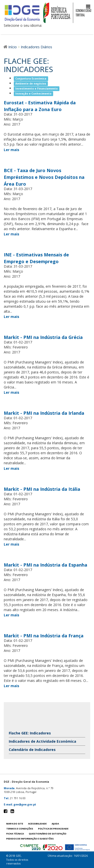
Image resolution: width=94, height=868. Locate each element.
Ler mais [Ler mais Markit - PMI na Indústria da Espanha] (12, 615)
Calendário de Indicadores (32, 750)
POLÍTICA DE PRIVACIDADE (53, 829)
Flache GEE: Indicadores (30, 733)
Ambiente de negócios (31, 84)
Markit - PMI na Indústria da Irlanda (44, 413)
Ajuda (55, 824)
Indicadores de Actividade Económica (42, 741)
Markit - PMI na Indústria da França (44, 636)
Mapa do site (15, 824)
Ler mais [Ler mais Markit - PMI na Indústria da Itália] (12, 544)
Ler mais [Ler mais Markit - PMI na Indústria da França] (12, 686)
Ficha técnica (15, 834)
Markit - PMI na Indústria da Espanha (45, 565)
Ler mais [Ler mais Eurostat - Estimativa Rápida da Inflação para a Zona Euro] (12, 150)
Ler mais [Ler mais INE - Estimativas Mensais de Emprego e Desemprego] (12, 317)
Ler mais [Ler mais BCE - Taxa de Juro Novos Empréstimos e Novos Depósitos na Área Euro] (12, 234)
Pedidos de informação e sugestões (30, 839)
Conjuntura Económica (31, 79)
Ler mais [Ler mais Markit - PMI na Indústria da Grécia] (12, 392)
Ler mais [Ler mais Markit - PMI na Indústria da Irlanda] (12, 468)
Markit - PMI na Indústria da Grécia (43, 337)
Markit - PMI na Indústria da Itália (42, 489)
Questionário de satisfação (48, 834)
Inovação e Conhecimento (33, 94)
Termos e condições (20, 829)
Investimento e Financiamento (36, 89)
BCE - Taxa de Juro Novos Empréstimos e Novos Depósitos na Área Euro (44, 177)
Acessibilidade (37, 824)
